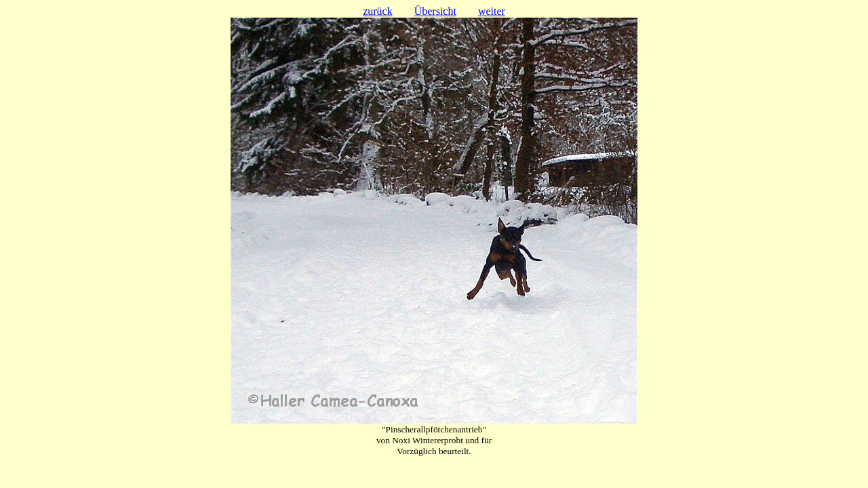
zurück (378, 11)
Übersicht (435, 11)
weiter (492, 11)
